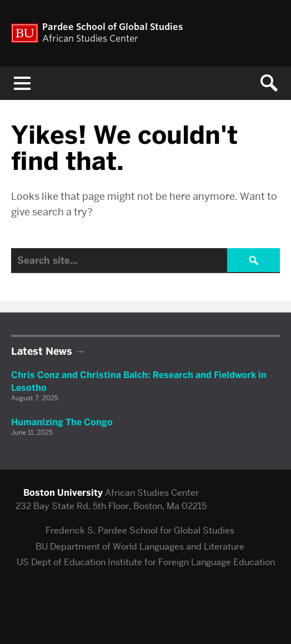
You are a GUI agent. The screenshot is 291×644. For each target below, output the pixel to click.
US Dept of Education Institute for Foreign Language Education (146, 562)
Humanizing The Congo (62, 422)
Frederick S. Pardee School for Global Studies (140, 530)
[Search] (145, 260)
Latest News (42, 351)
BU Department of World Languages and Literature (140, 547)
